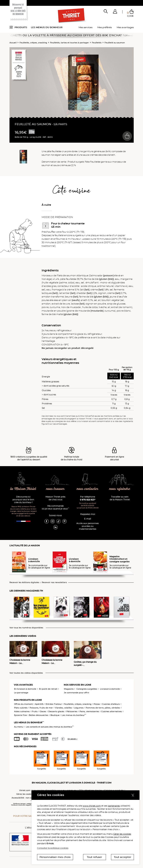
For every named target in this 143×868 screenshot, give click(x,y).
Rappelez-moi (88, 514)
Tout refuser (95, 857)
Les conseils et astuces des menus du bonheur (50, 727)
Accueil (13, 43)
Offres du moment (23, 704)
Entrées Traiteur (54, 704)
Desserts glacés (56, 711)
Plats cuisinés (21, 708)
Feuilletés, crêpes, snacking (33, 43)
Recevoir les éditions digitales (24, 582)
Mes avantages (125, 27)
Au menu (19, 727)
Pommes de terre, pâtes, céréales (103, 708)
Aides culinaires (22, 711)
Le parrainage (21, 693)
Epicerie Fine (20, 715)
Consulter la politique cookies (53, 848)
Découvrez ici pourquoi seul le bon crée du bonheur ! (23, 500)
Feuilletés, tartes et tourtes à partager (69, 43)
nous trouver (55, 489)
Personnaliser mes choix (55, 857)
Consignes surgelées (87, 689)
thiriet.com (25, 790)
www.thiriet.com (92, 806)
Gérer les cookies (122, 834)
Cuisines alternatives (112, 711)
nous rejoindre (120, 489)
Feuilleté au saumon (115, 43)
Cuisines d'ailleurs (111, 704)
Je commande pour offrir (77, 693)
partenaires (114, 806)
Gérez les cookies (25, 794)
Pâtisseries (72, 711)
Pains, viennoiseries (89, 711)
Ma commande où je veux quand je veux (55, 507)
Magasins (69, 689)
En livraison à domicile (25, 689)
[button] (115, 12)
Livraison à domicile (110, 689)
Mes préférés (105, 27)
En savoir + (73, 739)
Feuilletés (97, 43)
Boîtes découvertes (39, 715)
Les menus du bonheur (47, 27)
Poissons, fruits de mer (41, 708)
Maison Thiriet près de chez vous (55, 498)
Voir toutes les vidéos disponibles (26, 673)
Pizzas (97, 704)
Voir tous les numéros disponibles (26, 628)
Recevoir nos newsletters (54, 582)
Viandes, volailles (64, 708)
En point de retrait (48, 689)
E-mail (88, 519)
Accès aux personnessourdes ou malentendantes (88, 526)
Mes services (85, 27)
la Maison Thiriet (23, 489)
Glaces (43, 711)
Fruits (35, 711)
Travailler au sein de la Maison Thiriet (120, 498)
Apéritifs (39, 704)
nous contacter (88, 489)
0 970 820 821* (88, 500)
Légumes (79, 708)
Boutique (55, 715)
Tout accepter (123, 857)
